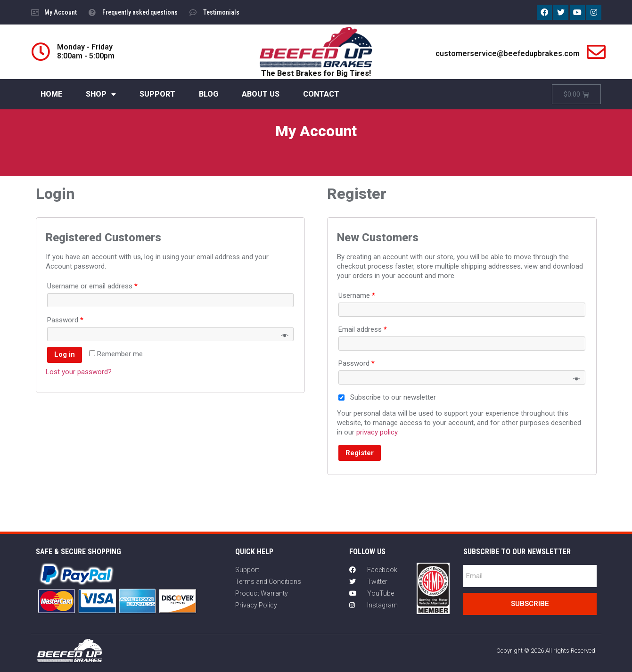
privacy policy (377, 432)
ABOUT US (261, 94)
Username (357, 295)
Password (65, 320)
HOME (51, 94)
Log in (65, 354)
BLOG (209, 94)
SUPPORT (157, 94)
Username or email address (92, 286)
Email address (363, 329)
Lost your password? (79, 372)
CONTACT (321, 94)
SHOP (101, 94)
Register (360, 453)
